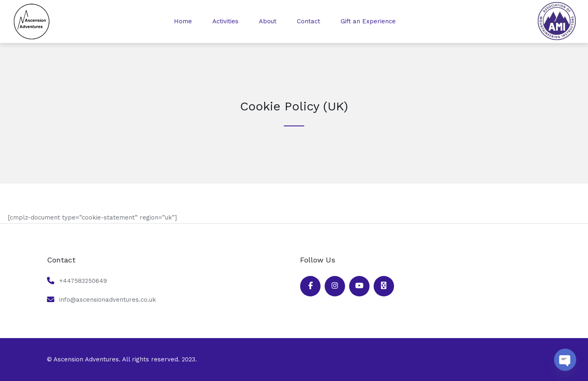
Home (183, 21)
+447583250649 (83, 281)
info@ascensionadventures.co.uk (108, 300)
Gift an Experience (368, 21)
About (268, 21)
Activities (225, 21)
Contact (308, 21)
